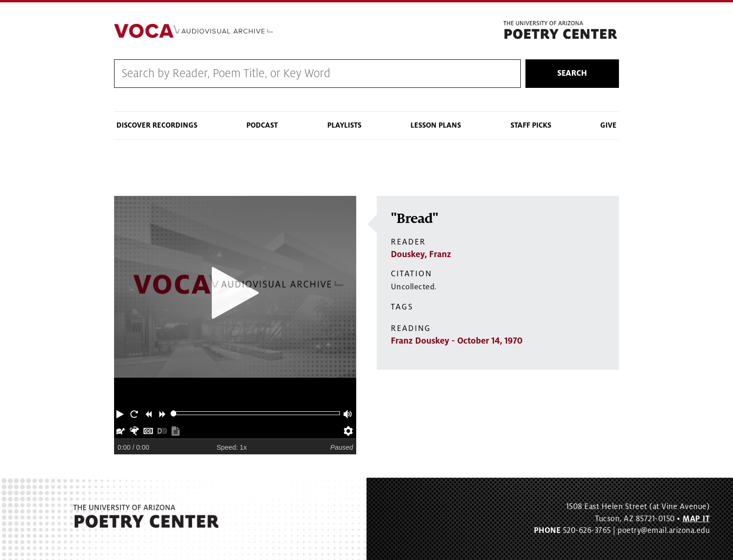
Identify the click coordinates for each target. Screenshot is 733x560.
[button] (121, 413)
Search (572, 73)
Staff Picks (531, 125)
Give (608, 125)
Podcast (262, 125)
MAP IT (696, 519)
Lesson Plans (436, 125)
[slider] (174, 413)
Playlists (344, 125)
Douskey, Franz (421, 254)
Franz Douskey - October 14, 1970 (457, 341)
